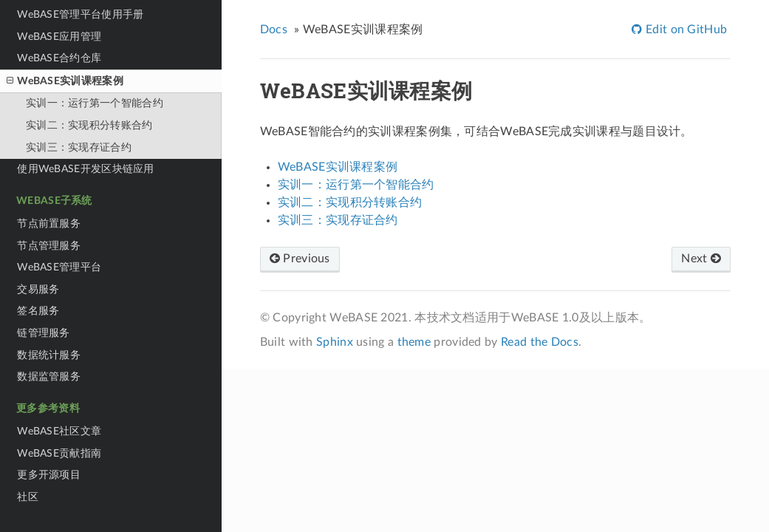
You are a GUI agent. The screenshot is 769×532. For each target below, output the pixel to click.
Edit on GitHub (685, 30)
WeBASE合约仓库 (59, 58)
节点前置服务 (49, 224)
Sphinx (335, 342)
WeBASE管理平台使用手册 (80, 14)
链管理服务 (44, 333)
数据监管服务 (49, 376)
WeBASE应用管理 (59, 37)
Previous (300, 259)
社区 (28, 497)
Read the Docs (540, 342)
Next (701, 259)
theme (414, 342)
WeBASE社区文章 (59, 431)
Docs (274, 30)
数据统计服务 (49, 355)
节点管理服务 (49, 246)
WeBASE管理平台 (59, 267)
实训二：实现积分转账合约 (89, 125)
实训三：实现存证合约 (79, 147)
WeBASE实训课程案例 (65, 81)
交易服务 (38, 289)
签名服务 (38, 311)
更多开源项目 (49, 475)
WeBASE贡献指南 (59, 453)
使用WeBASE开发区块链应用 (86, 169)
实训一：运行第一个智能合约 (95, 103)
